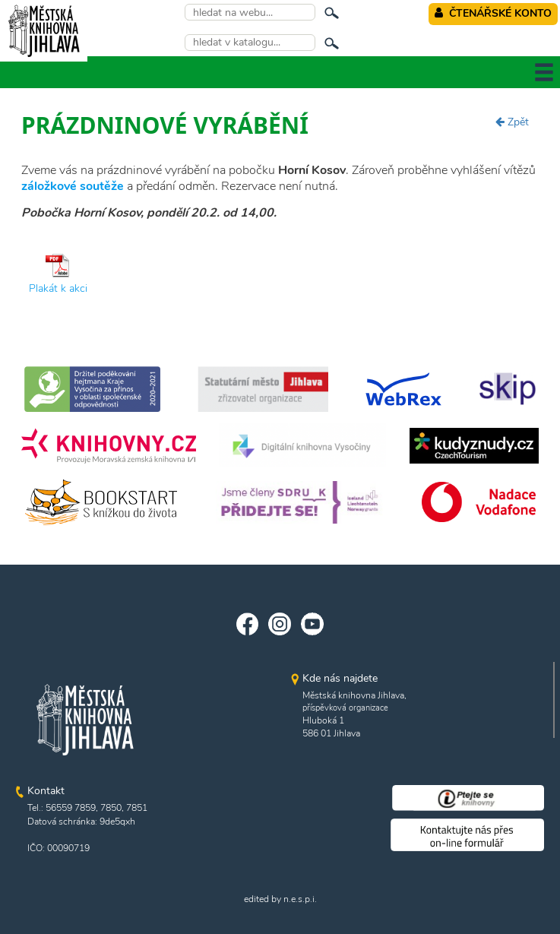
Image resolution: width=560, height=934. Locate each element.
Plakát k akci (58, 288)
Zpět (512, 122)
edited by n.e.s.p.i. (280, 899)
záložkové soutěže (73, 186)
